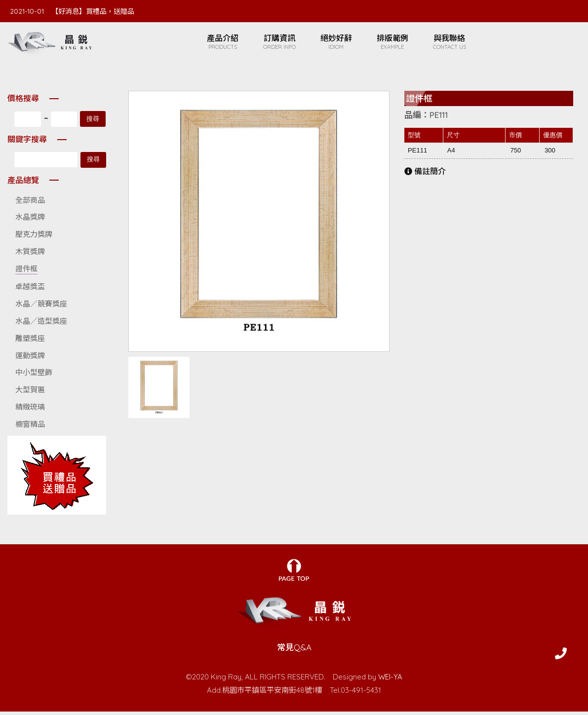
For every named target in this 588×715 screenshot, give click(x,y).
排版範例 (397, 43)
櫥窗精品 (30, 428)
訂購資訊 (284, 43)
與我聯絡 (454, 43)
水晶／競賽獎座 (41, 307)
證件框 (26, 272)
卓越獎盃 (30, 290)
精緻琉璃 (30, 410)
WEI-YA (390, 680)
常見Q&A (294, 651)
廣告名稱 (57, 479)
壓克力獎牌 (34, 238)
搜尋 (93, 122)
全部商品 (30, 204)
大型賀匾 (30, 393)
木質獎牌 (30, 255)
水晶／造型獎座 (41, 324)
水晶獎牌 (30, 221)
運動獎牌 (30, 359)
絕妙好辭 (341, 43)
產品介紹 (228, 43)
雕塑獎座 (30, 342)
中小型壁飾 (34, 376)
